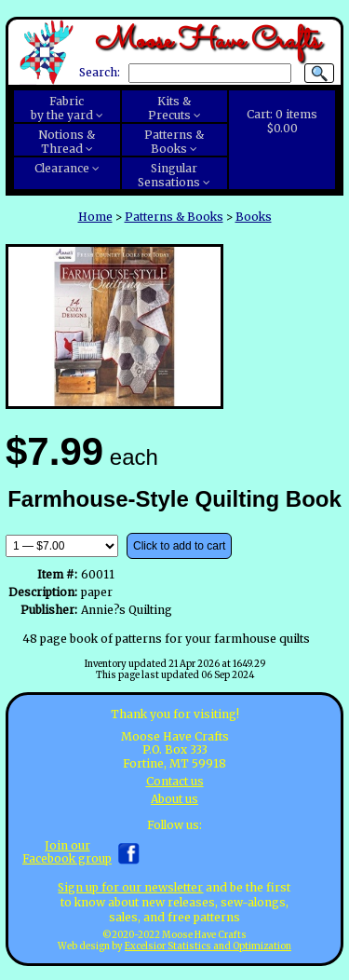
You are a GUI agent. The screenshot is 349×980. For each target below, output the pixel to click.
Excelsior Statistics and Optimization (208, 946)
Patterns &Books (174, 142)
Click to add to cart (179, 546)
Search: (100, 73)
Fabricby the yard (62, 108)
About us (174, 799)
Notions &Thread (67, 142)
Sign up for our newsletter (130, 887)
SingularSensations (169, 175)
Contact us (175, 781)
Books (254, 217)
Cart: (282, 121)
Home (95, 217)
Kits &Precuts (170, 108)
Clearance (62, 168)
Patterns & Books (174, 217)
